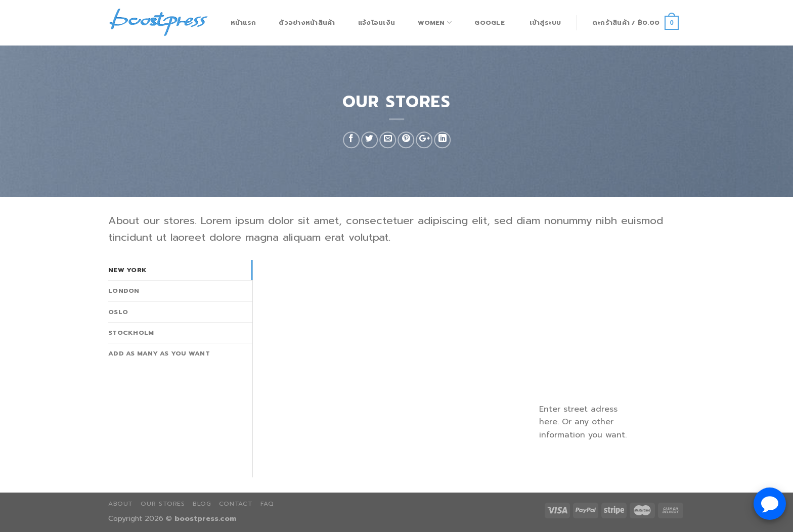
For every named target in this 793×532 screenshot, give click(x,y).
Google (490, 23)
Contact (236, 504)
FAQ (267, 504)
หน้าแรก (244, 23)
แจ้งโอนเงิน (377, 23)
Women (435, 23)
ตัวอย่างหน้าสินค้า (307, 23)
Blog (202, 504)
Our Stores (163, 504)
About (121, 504)
